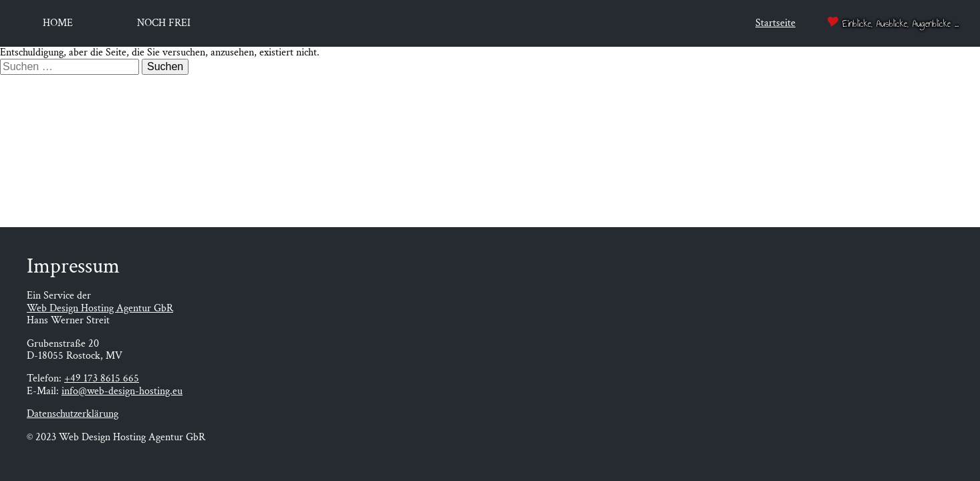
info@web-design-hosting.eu (122, 391)
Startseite (775, 23)
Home (58, 23)
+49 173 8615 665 (102, 378)
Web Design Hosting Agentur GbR (100, 308)
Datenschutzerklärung (73, 414)
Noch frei (164, 23)
